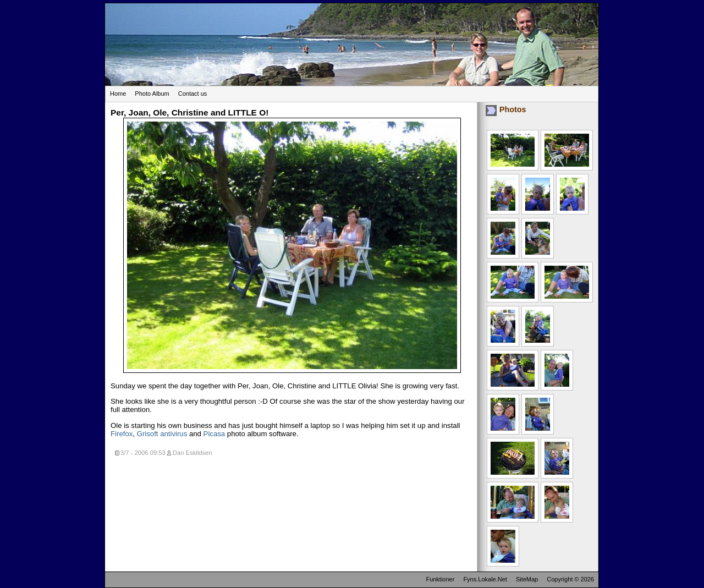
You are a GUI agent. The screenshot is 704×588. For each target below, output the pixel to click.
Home (118, 94)
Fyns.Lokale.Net (485, 579)
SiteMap (527, 579)
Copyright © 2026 (570, 579)
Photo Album (152, 94)
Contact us (193, 94)
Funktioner (440, 579)
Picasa (215, 434)
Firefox (122, 434)
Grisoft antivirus (162, 434)
